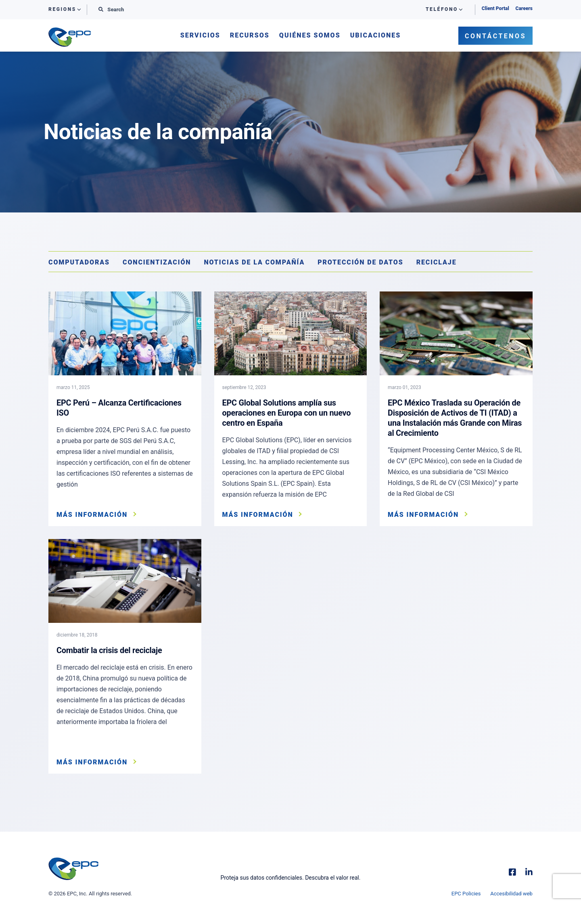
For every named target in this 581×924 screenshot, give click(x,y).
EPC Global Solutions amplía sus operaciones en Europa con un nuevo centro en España (287, 412)
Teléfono (442, 9)
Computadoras (79, 262)
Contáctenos (495, 36)
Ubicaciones (376, 36)
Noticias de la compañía (254, 262)
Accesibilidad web (511, 894)
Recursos (250, 36)
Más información (92, 515)
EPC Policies (466, 894)
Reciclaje (437, 262)
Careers (524, 8)
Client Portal (495, 8)
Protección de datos (361, 262)
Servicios (200, 36)
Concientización (157, 262)
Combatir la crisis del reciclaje (110, 650)
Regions (62, 9)
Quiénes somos (310, 36)
